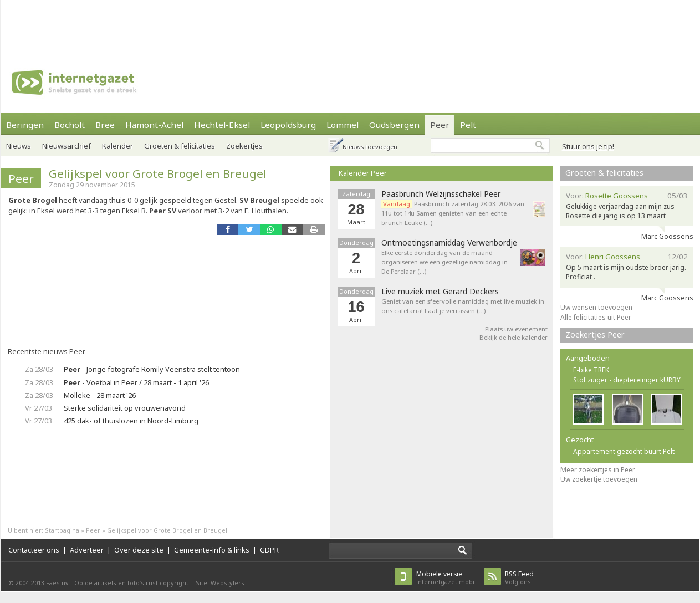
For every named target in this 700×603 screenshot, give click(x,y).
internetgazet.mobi (445, 578)
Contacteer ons (34, 550)
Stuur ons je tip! (588, 146)
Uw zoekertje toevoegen (599, 479)
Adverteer (87, 550)
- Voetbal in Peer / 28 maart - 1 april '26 (136, 382)
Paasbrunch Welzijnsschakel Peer (441, 194)
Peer (440, 125)
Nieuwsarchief (67, 146)
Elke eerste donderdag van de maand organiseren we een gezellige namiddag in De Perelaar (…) (444, 262)
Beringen (25, 125)
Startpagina (62, 530)
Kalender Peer (363, 173)
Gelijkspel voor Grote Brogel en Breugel (158, 173)
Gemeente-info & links (212, 550)
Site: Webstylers (220, 583)
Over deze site (139, 550)
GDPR (269, 550)
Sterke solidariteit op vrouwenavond (125, 408)
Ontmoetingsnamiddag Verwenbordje (449, 243)
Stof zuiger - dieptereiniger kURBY (627, 380)
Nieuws (19, 146)
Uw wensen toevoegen (596, 307)
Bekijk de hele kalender (513, 337)
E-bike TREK (591, 370)
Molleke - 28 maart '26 (100, 395)
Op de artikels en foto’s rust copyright (131, 583)
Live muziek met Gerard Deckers (440, 292)
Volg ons (519, 578)
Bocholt (70, 125)
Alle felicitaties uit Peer (596, 317)
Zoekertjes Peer (595, 334)
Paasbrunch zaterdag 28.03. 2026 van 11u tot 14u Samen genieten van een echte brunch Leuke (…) (453, 213)
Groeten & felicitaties (604, 173)
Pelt (468, 125)
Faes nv (57, 583)
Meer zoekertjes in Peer (598, 470)
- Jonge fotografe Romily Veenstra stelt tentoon (152, 369)
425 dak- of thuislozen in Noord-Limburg (131, 421)
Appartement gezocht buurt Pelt (624, 451)
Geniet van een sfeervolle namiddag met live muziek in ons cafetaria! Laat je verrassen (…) (463, 306)
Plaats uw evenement (516, 329)
